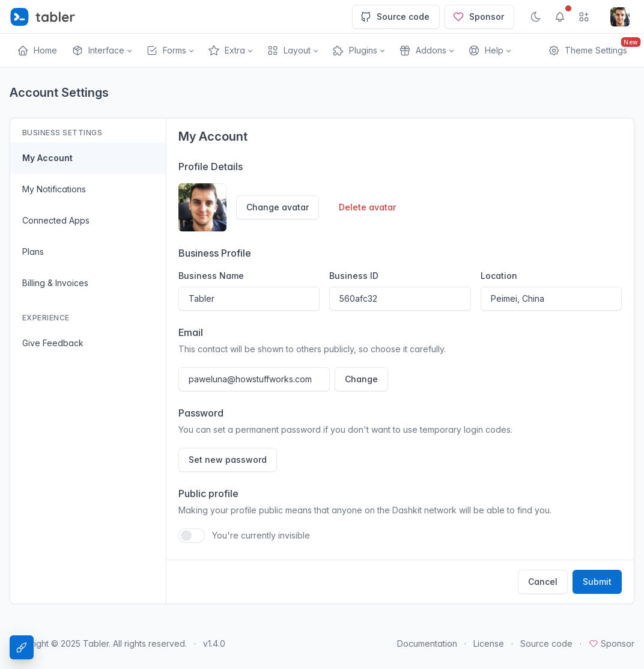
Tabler (96, 643)
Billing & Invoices (55, 283)
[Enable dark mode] (536, 17)
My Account (47, 158)
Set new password (228, 460)
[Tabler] (43, 17)
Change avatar (278, 207)
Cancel (543, 582)
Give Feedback (53, 343)
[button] (102, 50)
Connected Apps (56, 220)
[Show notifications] (560, 17)
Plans (33, 252)
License (489, 643)
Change (361, 379)
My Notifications (54, 189)
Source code (395, 17)
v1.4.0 (214, 643)
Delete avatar (367, 207)
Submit (597, 582)
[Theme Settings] (22, 647)
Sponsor (478, 17)
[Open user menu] (620, 17)
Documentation (427, 643)
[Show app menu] (584, 17)
